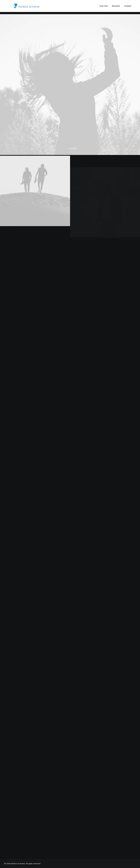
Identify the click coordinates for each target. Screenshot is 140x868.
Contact (128, 7)
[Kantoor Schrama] (22, 7)
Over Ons (104, 7)
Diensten (116, 7)
